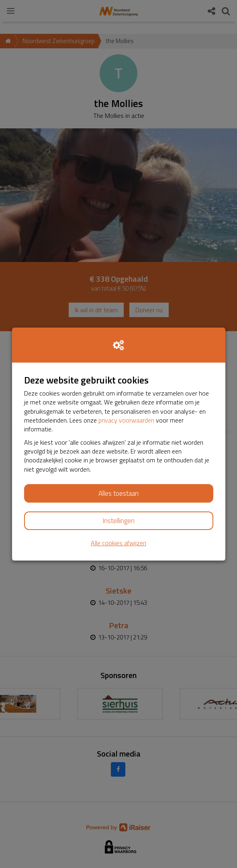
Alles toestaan (118, 493)
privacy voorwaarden (126, 420)
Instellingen (118, 521)
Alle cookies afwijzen (118, 543)
